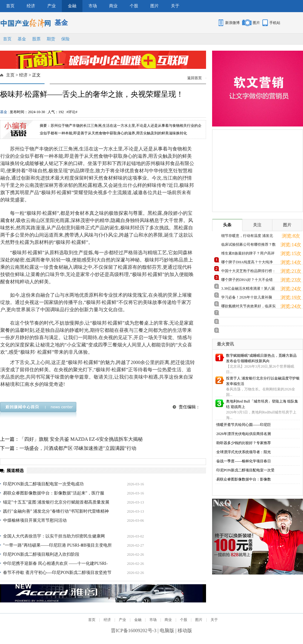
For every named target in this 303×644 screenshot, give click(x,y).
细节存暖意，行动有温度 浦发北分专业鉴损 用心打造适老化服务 (247, 237)
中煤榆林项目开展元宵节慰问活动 (35, 520)
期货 (51, 39)
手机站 (275, 23)
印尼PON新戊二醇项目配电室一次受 (245, 470)
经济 (31, 6)
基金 (22, 39)
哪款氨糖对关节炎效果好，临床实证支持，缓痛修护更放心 (248, 307)
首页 (10, 6)
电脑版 (167, 631)
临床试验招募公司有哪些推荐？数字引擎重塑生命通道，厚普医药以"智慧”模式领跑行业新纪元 (248, 246)
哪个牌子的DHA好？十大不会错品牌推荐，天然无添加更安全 (247, 281)
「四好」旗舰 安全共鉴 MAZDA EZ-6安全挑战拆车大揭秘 (81, 439)
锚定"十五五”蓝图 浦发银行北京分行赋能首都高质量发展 (56, 502)
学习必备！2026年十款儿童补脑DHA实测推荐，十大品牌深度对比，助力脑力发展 (247, 298)
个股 (134, 6)
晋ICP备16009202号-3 (134, 631)
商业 (113, 6)
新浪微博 (232, 23)
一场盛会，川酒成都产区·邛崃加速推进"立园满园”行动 (78, 448)
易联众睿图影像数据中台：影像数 (244, 479)
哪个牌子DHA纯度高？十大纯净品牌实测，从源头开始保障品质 (247, 263)
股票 (36, 39)
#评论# (72, 112)
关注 (257, 225)
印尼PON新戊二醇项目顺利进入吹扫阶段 (41, 554)
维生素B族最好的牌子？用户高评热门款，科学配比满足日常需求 (248, 254)
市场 (93, 6)
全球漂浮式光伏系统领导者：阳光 (244, 452)
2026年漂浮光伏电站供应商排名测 (244, 434)
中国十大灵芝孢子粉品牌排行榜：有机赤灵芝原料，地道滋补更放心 (248, 272)
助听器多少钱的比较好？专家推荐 (244, 443)
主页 (10, 75)
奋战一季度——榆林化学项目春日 (244, 461)
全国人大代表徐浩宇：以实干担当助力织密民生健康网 (54, 536)
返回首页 (195, 78)
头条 (227, 225)
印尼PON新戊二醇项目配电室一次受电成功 (43, 484)
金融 (72, 6)
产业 (52, 6)
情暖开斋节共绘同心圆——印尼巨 (244, 425)
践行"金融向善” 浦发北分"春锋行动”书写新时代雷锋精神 (56, 511)
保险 (65, 39)
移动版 (185, 631)
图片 (155, 6)
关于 (175, 6)
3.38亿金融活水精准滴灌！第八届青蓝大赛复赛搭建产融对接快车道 (248, 290)
